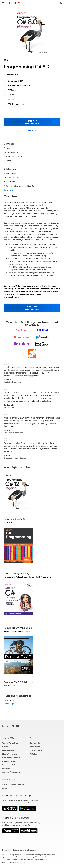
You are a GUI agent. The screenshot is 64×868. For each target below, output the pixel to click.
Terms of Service (9, 860)
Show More (9, 190)
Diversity (6, 768)
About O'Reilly (10, 738)
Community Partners (11, 758)
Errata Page (9, 704)
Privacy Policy (36, 750)
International (9, 780)
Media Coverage (10, 754)
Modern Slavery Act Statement (14, 862)
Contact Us (35, 743)
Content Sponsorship (11, 772)
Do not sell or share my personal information (19, 850)
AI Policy (33, 754)
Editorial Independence (37, 860)
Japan (5, 788)
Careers (6, 747)
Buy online (32, 130)
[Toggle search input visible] (61, 3)
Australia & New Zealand (13, 784)
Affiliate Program (10, 761)
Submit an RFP (9, 765)
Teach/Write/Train (10, 743)
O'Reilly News (8, 750)
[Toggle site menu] (3, 3)
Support (34, 738)
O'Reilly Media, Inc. (16, 104)
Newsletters (35, 747)
